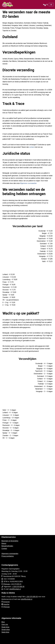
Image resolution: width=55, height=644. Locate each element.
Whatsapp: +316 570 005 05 (12, 584)
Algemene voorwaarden (28, 183)
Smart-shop (6, 630)
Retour (4, 543)
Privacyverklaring (8, 556)
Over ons (5, 624)
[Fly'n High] (7, 5)
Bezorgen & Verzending (10, 541)
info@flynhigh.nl (15, 589)
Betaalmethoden (7, 546)
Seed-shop (5, 632)
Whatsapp (6, 607)
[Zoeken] (47, 5)
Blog (3, 622)
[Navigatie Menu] (51, 5)
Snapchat (6, 604)
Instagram (6, 602)
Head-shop (5, 627)
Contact (4, 549)
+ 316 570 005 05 (18, 587)
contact (32, 147)
